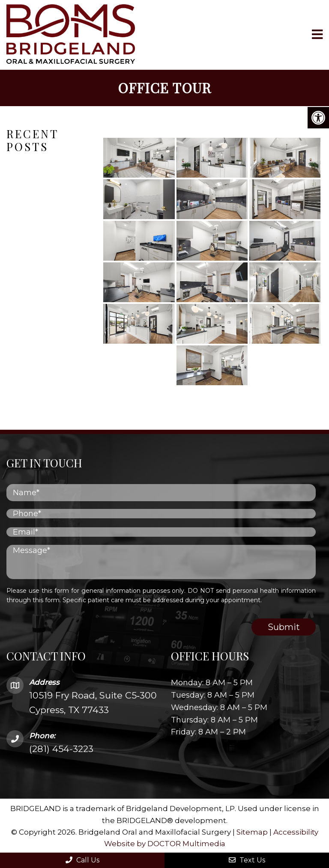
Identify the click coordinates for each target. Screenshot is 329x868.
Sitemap (252, 832)
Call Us (82, 860)
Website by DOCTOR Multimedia (165, 843)
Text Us (247, 860)
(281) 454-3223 (61, 748)
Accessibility (296, 832)
